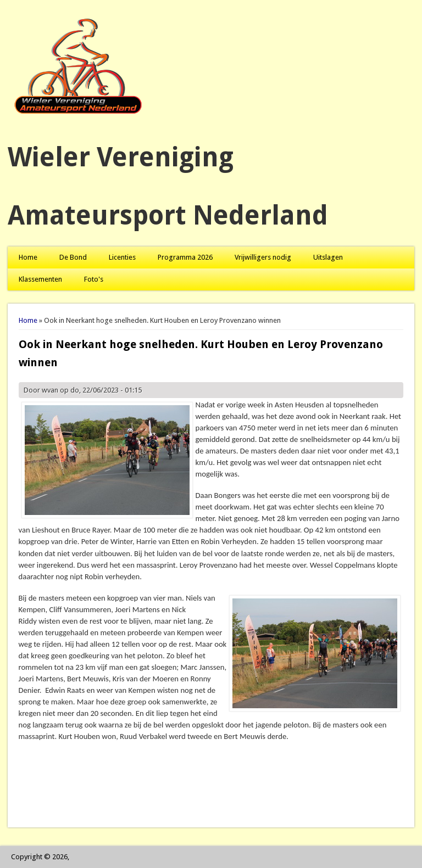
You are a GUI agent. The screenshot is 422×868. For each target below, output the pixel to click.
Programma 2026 (185, 257)
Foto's (94, 279)
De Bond (73, 257)
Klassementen (40, 279)
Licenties (122, 257)
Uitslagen (328, 257)
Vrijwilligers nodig (263, 257)
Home (28, 257)
